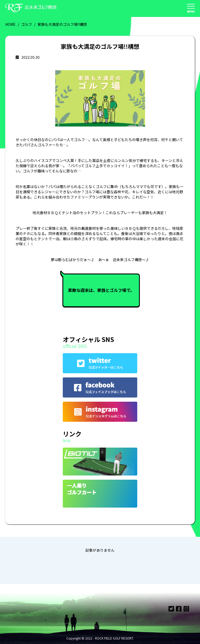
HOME (10, 24)
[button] (191, 9)
